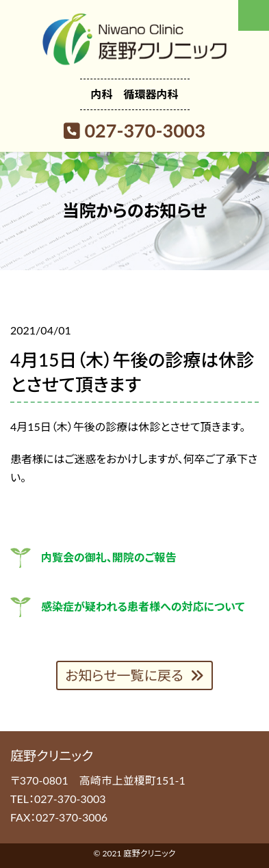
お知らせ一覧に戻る (124, 675)
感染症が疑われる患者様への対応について (143, 606)
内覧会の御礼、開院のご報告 (109, 557)
